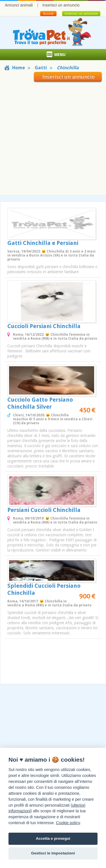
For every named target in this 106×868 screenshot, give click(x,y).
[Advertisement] (53, 138)
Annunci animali (19, 5)
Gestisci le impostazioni (53, 853)
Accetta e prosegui (53, 838)
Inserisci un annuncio (61, 5)
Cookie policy (68, 823)
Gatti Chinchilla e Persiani (43, 243)
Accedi (48, 14)
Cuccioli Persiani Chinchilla (44, 326)
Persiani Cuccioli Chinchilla (44, 510)
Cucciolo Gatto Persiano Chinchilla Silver (40, 403)
